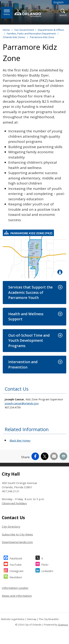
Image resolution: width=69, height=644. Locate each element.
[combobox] (60, 2)
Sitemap (32, 619)
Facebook (16, 558)
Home (6, 30)
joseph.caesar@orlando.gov (22, 403)
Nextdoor (16, 577)
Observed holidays (14, 503)
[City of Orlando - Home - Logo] (28, 13)
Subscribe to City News (17, 534)
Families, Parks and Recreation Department (32, 33)
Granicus (63, 625)
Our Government (24, 30)
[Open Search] (63, 13)
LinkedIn (47, 571)
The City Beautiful (49, 619)
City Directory (11, 526)
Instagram (16, 571)
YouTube (16, 564)
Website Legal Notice (13, 619)
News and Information (17, 596)
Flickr (45, 564)
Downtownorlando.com (17, 542)
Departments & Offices (51, 30)
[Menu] (7, 13)
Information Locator (15, 588)
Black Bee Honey (20, 440)
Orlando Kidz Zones (14, 37)
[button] (34, 293)
